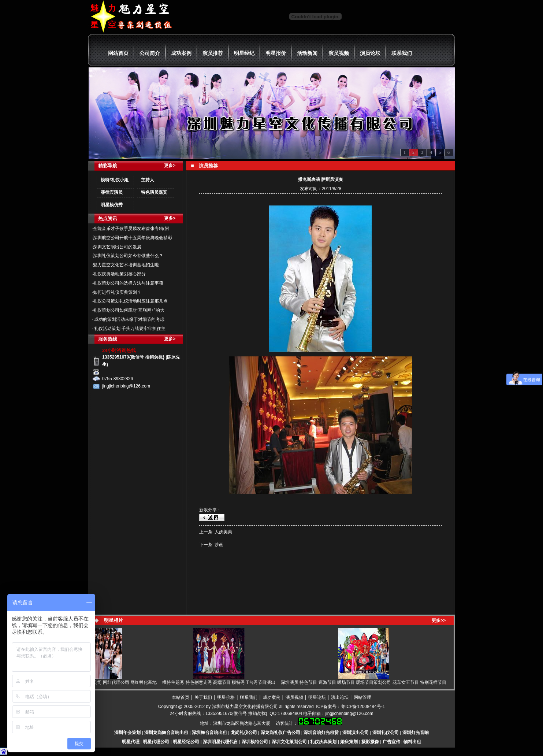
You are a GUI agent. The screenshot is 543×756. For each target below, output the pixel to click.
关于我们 (203, 697)
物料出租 (412, 742)
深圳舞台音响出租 (209, 733)
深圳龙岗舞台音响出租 (166, 733)
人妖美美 (223, 532)
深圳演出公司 (356, 733)
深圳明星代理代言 (220, 742)
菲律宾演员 (112, 192)
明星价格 (226, 697)
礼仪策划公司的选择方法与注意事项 (128, 283)
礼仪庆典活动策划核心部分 (119, 274)
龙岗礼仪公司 (244, 733)
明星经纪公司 (186, 742)
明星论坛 (317, 697)
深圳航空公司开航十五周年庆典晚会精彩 (133, 238)
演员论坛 (370, 53)
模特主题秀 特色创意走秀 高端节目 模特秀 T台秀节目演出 (221, 682)
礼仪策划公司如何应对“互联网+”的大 (129, 310)
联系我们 (402, 53)
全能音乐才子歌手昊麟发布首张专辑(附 (131, 229)
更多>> (439, 620)
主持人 (148, 180)
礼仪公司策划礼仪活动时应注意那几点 (130, 301)
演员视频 (339, 53)
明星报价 (276, 53)
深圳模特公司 (255, 742)
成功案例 (181, 53)
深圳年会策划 (127, 733)
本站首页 (181, 697)
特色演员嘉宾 (154, 192)
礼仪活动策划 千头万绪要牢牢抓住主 (129, 329)
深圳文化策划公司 (289, 742)
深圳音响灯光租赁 (321, 733)
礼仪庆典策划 (323, 742)
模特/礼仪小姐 (114, 180)
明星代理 (131, 742)
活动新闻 (307, 53)
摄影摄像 (370, 742)
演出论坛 (340, 697)
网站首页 (118, 53)
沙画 (219, 545)
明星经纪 (244, 53)
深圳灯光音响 (416, 733)
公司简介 (150, 53)
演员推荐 (213, 53)
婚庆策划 (349, 742)
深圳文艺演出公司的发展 (117, 247)
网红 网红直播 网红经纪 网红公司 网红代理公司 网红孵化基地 (99, 682)
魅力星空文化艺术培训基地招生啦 (126, 265)
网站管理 (362, 697)
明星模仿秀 (112, 205)
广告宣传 (391, 742)
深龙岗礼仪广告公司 (280, 733)
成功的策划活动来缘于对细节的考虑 (129, 319)
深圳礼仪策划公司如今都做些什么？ (128, 256)
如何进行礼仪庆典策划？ (117, 292)
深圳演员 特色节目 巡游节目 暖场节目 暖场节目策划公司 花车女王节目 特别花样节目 (366, 682)
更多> (170, 166)
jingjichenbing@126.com (349, 714)
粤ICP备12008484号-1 (363, 707)
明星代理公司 (156, 742)
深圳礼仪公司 (386, 733)
